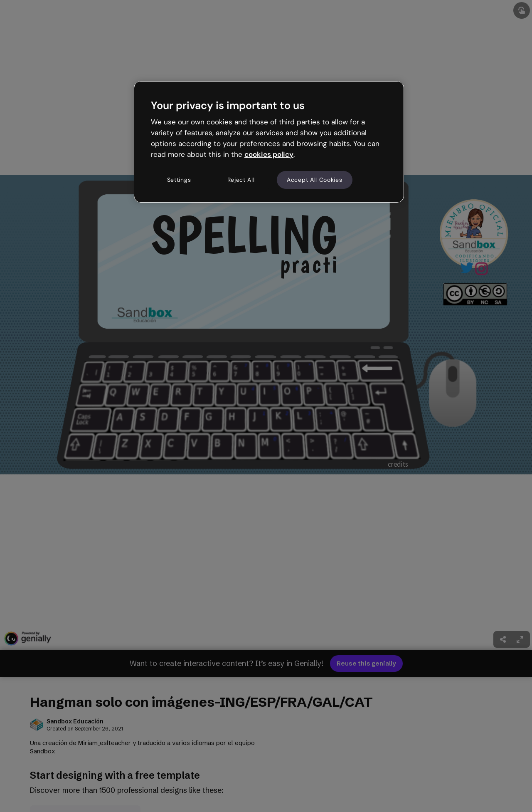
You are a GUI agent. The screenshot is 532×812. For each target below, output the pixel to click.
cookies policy (269, 154)
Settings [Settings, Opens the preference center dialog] (179, 180)
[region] (269, 142)
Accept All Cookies (315, 180)
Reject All (241, 180)
